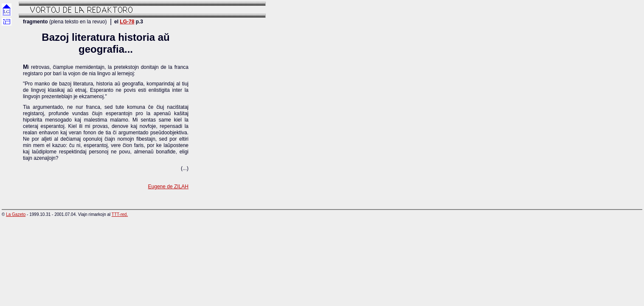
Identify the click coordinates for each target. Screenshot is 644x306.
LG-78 (127, 22)
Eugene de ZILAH (168, 187)
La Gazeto (16, 214)
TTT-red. (120, 214)
